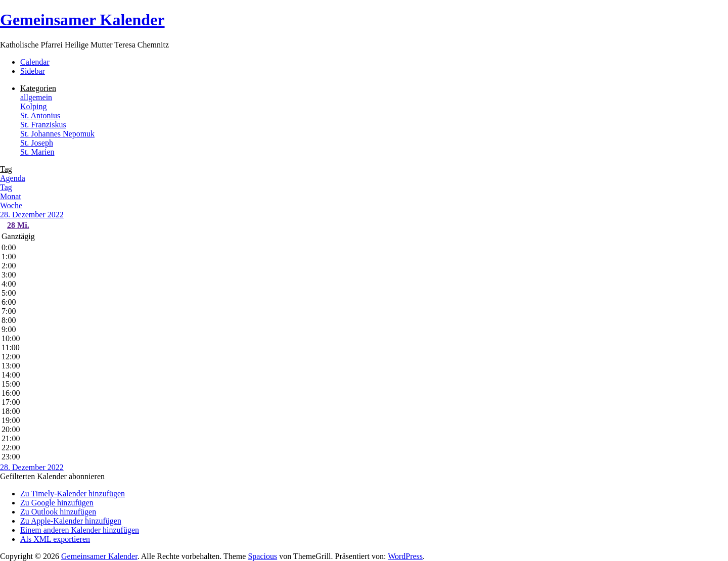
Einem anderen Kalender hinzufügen (80, 530)
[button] (52, 476)
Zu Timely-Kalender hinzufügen (73, 494)
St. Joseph (37, 143)
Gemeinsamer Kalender (82, 20)
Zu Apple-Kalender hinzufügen (71, 521)
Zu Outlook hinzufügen (58, 512)
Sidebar (33, 71)
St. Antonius (40, 115)
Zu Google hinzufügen (57, 503)
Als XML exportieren (55, 539)
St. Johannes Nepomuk (57, 134)
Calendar (35, 62)
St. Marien (37, 152)
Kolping (33, 106)
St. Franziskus (43, 125)
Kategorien (38, 88)
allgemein (36, 97)
